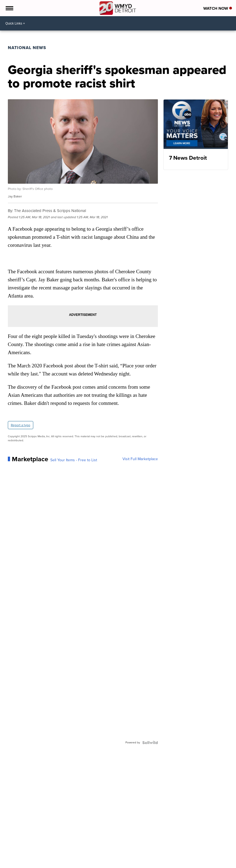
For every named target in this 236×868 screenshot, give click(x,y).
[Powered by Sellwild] (150, 743)
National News (27, 48)
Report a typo (21, 425)
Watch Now (218, 8)
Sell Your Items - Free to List (74, 460)
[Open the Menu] (9, 8)
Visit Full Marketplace (140, 459)
